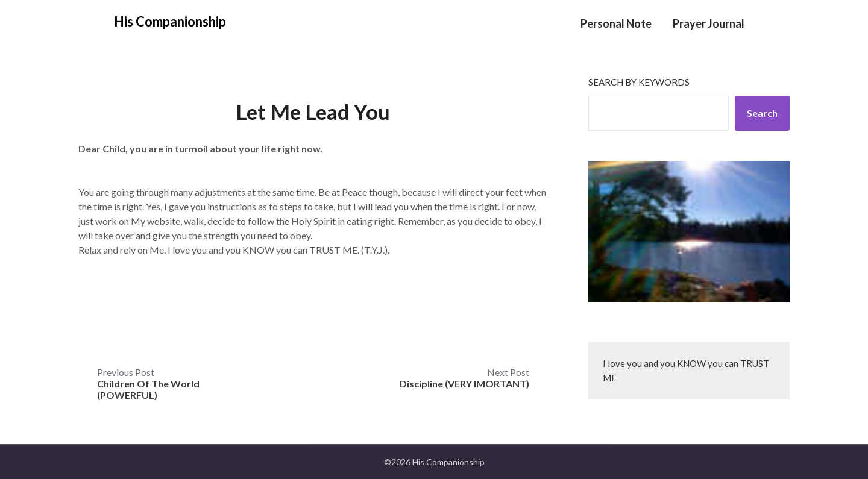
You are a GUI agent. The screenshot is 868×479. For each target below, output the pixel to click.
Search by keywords (639, 82)
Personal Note (616, 23)
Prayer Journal (709, 23)
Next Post (464, 378)
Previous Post (148, 384)
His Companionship (170, 21)
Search (762, 113)
